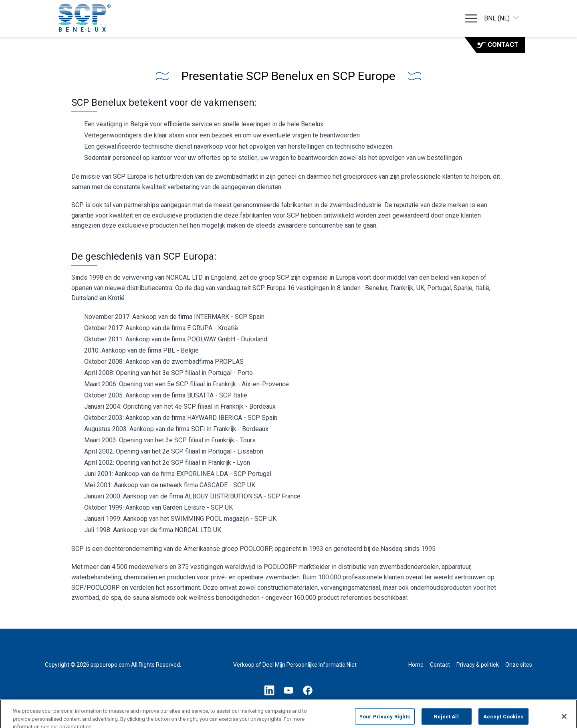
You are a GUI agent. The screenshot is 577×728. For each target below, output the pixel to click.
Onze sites (519, 665)
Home (416, 665)
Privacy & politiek (478, 665)
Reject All (446, 719)
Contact (497, 45)
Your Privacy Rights (385, 719)
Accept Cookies (503, 719)
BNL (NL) (502, 18)
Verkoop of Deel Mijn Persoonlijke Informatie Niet (295, 665)
